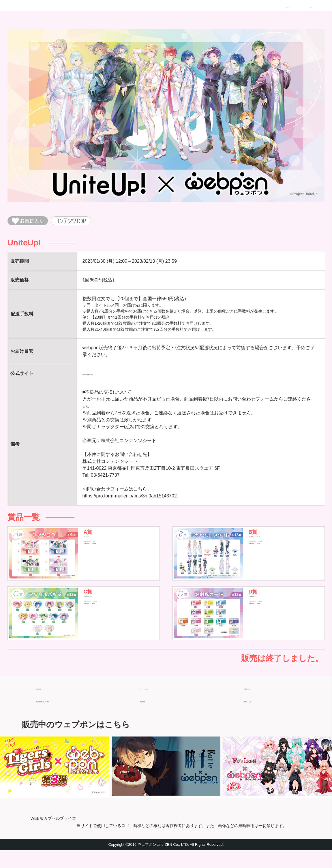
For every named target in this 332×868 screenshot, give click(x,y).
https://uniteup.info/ (102, 378)
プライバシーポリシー (163, 703)
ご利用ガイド (258, 703)
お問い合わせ (258, 716)
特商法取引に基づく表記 (62, 716)
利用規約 (149, 716)
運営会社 (46, 703)
